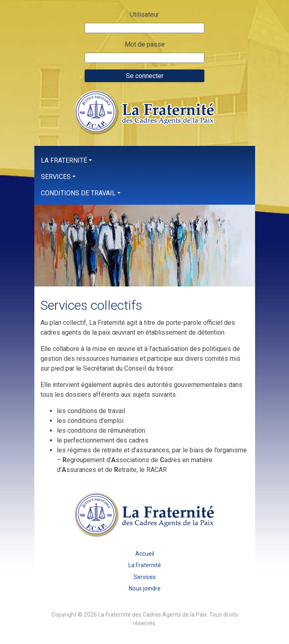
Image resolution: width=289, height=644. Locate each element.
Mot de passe (145, 44)
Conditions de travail (78, 193)
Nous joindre (145, 588)
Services (56, 177)
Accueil (145, 554)
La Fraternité (64, 160)
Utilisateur (144, 15)
